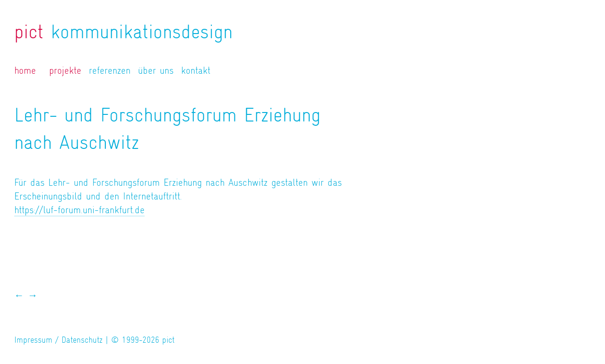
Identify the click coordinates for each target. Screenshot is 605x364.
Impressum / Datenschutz (58, 340)
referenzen (110, 70)
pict (168, 340)
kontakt (196, 70)
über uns (156, 70)
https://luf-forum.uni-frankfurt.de (79, 210)
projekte (65, 70)
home (25, 70)
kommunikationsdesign (123, 32)
